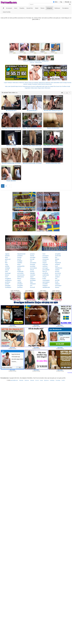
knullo (57, 282)
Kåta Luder (8, 86)
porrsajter (33, 257)
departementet (21, 254)
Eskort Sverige (63, 83)
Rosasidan (35, 84)
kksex (19, 264)
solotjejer (8, 268)
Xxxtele (41, 380)
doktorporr (33, 284)
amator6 (57, 264)
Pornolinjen (58, 380)
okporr (32, 277)
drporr (19, 268)
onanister (33, 275)
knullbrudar (20, 271)
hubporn (57, 284)
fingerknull (58, 263)
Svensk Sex (59, 86)
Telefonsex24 (42, 83)
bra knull (32, 287)
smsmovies (46, 259)
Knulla (68, 86)
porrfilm (19, 257)
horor (44, 254)
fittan (31, 282)
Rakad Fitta (53, 86)
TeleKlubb (21, 380)
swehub (57, 270)
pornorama (46, 256)
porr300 (57, 280)
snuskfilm (45, 284)
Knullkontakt (38, 86)
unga (6, 264)
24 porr (45, 277)
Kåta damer (48, 88)
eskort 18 (58, 275)
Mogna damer (41, 88)
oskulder (32, 273)
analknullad (46, 275)
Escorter (33, 86)
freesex (57, 287)
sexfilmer (45, 266)
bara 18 (45, 271)
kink (56, 279)
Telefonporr (48, 83)
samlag (19, 282)
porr (56, 257)
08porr (19, 270)
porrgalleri (58, 254)
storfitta (7, 266)
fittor (56, 261)
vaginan (7, 254)
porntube (33, 264)
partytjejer (8, 286)
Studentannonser (27, 86)
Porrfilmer (64, 86)
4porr (7, 257)
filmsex (19, 279)
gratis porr (8, 259)
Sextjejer (30, 84)
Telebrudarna (16, 83)
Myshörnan (46, 380)
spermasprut (46, 282)
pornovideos (33, 268)
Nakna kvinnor (19, 86)
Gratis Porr (47, 86)
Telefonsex (22, 83)
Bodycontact (49, 84)
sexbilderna (8, 280)
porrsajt (32, 259)
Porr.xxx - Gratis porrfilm (36, 63)
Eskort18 (43, 84)
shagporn (45, 286)
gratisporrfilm (21, 266)
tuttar (6, 271)
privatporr (20, 284)
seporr (19, 280)
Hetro (56, 2)
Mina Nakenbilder (55, 83)
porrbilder (33, 266)
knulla (44, 279)
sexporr (45, 263)
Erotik (43, 86)
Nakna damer (34, 88)
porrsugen (45, 268)
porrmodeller (46, 270)
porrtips (57, 271)
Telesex (26, 83)
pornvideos (33, 263)
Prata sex (31, 83)
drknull (32, 270)
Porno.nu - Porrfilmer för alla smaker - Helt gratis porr (36, 61)
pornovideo (20, 273)
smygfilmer (8, 279)
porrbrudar (58, 256)
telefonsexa (21, 277)
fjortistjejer (33, 280)
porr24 (19, 259)
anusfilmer (45, 273)
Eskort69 (13, 86)
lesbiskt (57, 259)
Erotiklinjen (52, 380)
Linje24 (6, 83)
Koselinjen (36, 83)
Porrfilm (63, 380)
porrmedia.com (14, 380)
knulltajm (20, 261)
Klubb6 (39, 84)
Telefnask (32, 380)
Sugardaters (28, 88)
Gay (61, 2)
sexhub (32, 256)
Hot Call (37, 380)
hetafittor (20, 263)
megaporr (33, 279)
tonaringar (8, 273)
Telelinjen (10, 83)
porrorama (58, 273)
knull (56, 266)
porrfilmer (20, 256)
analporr (57, 277)
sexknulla (45, 264)
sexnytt (7, 270)
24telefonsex (59, 268)
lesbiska (7, 256)
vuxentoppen (46, 280)
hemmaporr (58, 286)
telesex (7, 275)
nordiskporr (8, 287)
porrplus (32, 254)
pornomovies (21, 275)
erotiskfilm (45, 257)
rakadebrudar (46, 287)
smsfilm (45, 261)
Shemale (67, 2)
